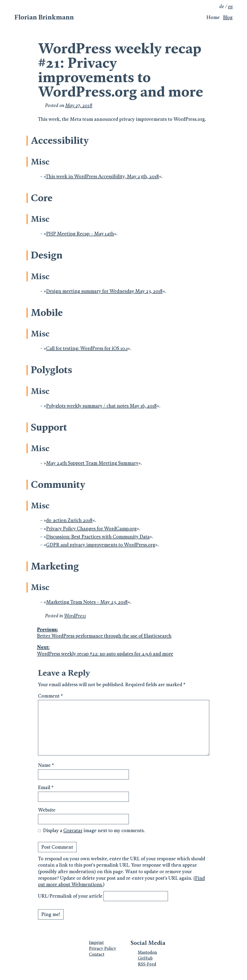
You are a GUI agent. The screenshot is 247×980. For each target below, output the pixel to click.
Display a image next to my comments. (94, 830)
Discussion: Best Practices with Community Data (98, 537)
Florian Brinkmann (44, 17)
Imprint (96, 942)
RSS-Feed (147, 964)
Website (47, 810)
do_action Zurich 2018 (69, 520)
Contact (97, 954)
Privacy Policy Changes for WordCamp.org (91, 529)
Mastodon (147, 952)
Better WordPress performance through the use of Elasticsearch (123, 633)
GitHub (145, 958)
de (222, 6)
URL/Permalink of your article (70, 896)
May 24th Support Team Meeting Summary (92, 463)
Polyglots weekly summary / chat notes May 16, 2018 (101, 406)
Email (46, 787)
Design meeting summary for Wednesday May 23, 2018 (104, 291)
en (230, 6)
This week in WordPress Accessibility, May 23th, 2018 (102, 176)
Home (213, 17)
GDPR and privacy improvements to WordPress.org (101, 545)
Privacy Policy (103, 948)
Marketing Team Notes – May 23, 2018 (87, 602)
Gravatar (73, 830)
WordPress (75, 616)
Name (46, 765)
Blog (228, 17)
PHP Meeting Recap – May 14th (80, 234)
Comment (50, 696)
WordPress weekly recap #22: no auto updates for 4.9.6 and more (123, 650)
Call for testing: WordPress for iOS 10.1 (87, 348)
